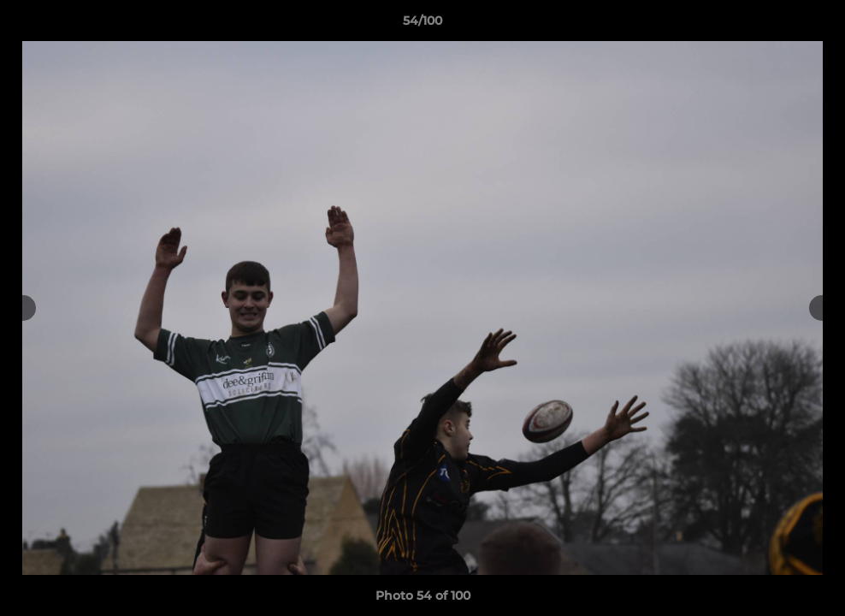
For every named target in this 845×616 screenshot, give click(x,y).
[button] (814, 25)
